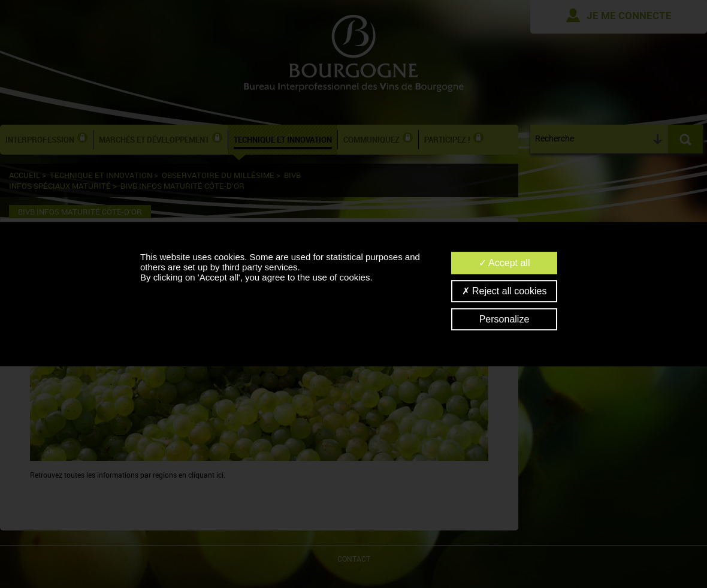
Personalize (504, 319)
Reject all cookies (504, 291)
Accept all (504, 263)
